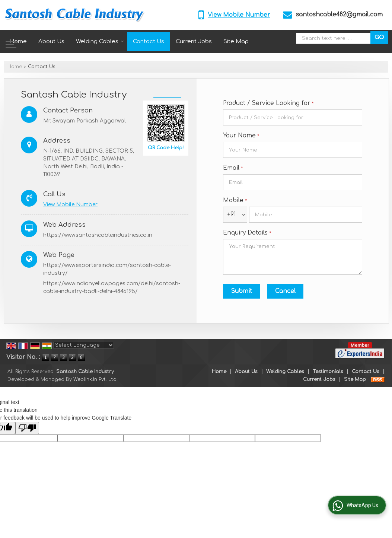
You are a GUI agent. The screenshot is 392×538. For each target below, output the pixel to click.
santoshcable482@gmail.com (339, 15)
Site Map (236, 42)
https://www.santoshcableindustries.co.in (98, 235)
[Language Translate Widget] (84, 345)
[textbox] (335, 38)
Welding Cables (100, 42)
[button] (239, 15)
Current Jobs (194, 42)
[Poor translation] (27, 428)
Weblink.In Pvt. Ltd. (95, 379)
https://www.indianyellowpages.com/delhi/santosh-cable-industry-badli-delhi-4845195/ (112, 287)
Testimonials (328, 372)
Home (18, 42)
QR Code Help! (166, 148)
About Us (51, 42)
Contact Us (149, 42)
